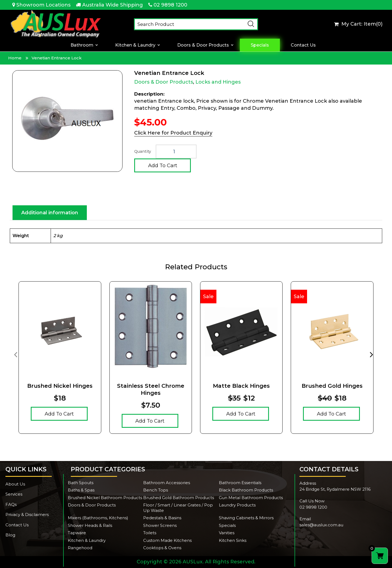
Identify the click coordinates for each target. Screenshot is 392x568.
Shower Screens (160, 525)
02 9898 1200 (170, 5)
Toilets (150, 533)
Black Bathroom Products (246, 490)
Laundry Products (237, 505)
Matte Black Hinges (241, 386)
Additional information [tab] (50, 213)
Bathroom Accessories (167, 483)
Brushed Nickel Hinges (60, 386)
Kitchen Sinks (233, 540)
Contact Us (303, 45)
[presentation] (16, 354)
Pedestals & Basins (162, 518)
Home (15, 58)
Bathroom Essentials (240, 483)
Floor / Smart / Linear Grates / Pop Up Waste (178, 508)
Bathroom (82, 45)
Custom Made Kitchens (167, 540)
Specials (260, 45)
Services (14, 494)
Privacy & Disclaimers (27, 514)
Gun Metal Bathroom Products (251, 498)
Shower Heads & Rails (90, 525)
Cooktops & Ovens (162, 548)
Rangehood (80, 548)
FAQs (11, 504)
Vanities (227, 533)
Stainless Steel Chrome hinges (151, 389)
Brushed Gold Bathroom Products (179, 498)
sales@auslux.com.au (321, 525)
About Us (15, 484)
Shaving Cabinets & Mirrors (246, 518)
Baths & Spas (81, 490)
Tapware (77, 533)
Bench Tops (156, 490)
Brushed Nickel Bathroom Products (105, 498)
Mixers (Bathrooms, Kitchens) (98, 518)
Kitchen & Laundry (135, 45)
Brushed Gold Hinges (332, 386)
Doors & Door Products (203, 45)
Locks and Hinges (218, 82)
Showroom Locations (43, 5)
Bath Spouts (81, 483)
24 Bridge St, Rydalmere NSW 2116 (335, 489)
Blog (10, 535)
